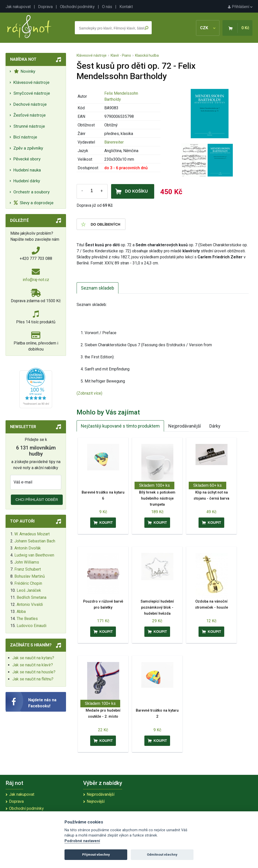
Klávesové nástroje (31, 82)
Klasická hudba (147, 55)
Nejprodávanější (185, 426)
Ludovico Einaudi (31, 626)
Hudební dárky (27, 181)
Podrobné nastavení (82, 841)
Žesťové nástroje (29, 115)
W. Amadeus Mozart (32, 534)
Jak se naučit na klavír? (33, 665)
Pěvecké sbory (27, 159)
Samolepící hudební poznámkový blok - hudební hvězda (157, 607)
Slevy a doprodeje (34, 203)
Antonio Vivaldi (30, 604)
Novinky (25, 71)
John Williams (27, 562)
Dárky (215, 426)
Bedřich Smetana (31, 597)
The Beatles (27, 619)
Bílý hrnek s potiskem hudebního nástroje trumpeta (157, 498)
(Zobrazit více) (89, 393)
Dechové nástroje (30, 104)
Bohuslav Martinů (30, 576)
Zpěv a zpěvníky (28, 148)
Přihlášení (240, 7)
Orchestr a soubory (31, 192)
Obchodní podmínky (77, 7)
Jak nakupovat (18, 7)
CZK (208, 28)
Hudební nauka (27, 170)
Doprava (45, 7)
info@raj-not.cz (36, 280)
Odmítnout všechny (162, 855)
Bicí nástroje (25, 137)
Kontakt (126, 7)
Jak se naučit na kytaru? (33, 658)
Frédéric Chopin (28, 583)
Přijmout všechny (96, 855)
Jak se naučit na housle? (34, 672)
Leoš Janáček (29, 590)
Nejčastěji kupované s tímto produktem (120, 426)
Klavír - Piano (121, 55)
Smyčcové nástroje (32, 93)
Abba (21, 612)
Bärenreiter (114, 142)
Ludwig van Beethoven (34, 555)
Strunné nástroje (29, 126)
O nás (107, 7)
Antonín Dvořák (28, 548)
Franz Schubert (28, 569)
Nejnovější (96, 801)
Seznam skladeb (98, 288)
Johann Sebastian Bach (35, 541)
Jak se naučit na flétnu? (33, 679)
